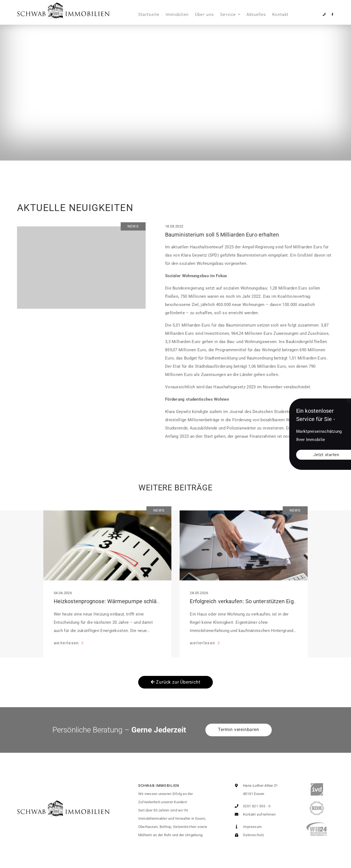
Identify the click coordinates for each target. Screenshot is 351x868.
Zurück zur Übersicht (176, 682)
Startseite (149, 15)
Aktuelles (256, 15)
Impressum (247, 827)
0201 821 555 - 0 (251, 806)
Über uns (205, 15)
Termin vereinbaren (238, 730)
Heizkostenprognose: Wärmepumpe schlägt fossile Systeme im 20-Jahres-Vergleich (158, 601)
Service (228, 15)
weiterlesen (67, 643)
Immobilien (177, 15)
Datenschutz (248, 835)
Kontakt (280, 15)
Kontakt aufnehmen (254, 814)
